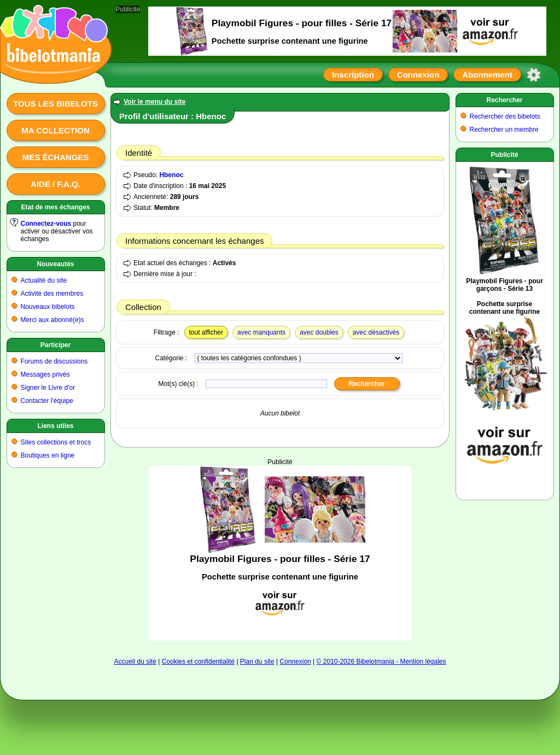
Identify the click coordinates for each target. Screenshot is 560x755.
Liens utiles (55, 426)
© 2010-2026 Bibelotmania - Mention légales (381, 662)
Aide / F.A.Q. (56, 184)
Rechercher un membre (504, 130)
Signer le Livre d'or (48, 388)
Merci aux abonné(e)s (52, 320)
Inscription (353, 75)
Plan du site (257, 662)
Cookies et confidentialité (198, 662)
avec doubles (319, 332)
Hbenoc (171, 175)
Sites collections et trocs (56, 442)
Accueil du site (135, 662)
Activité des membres (52, 294)
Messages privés (45, 374)
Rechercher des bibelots (505, 116)
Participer (56, 345)
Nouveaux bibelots (48, 307)
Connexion (418, 75)
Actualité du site (44, 280)
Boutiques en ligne (48, 455)
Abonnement (487, 75)
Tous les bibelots (56, 104)
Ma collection (55, 130)
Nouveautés (55, 264)
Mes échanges (56, 157)
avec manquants (261, 332)
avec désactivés (376, 332)
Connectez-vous (46, 224)
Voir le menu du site (154, 102)
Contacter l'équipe (47, 401)
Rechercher (504, 100)
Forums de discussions (54, 361)
